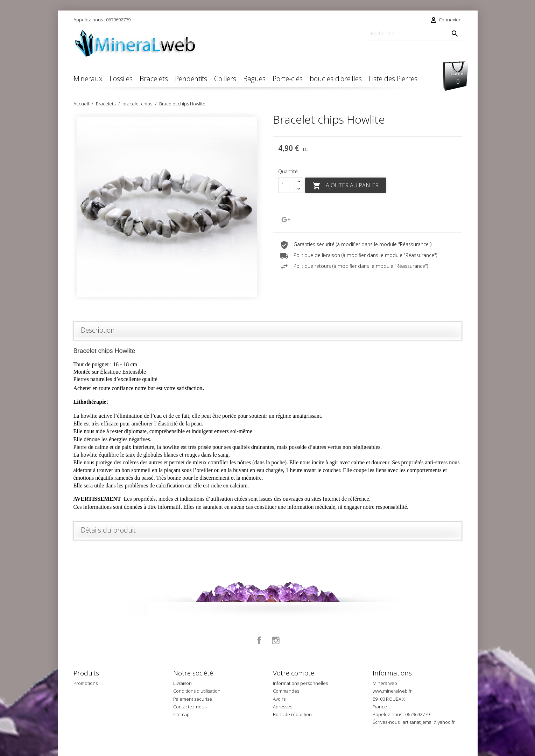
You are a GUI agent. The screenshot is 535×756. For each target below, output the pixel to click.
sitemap (181, 714)
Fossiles (121, 79)
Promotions (86, 683)
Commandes (286, 691)
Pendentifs (191, 79)
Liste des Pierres (393, 79)
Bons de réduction (292, 714)
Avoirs (279, 699)
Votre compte (294, 673)
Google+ (286, 220)
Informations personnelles (300, 683)
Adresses (283, 707)
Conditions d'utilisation (197, 691)
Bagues (254, 79)
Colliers (225, 79)
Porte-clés (288, 79)
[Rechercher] (415, 33)
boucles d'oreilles (336, 79)
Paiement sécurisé (193, 699)
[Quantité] (287, 185)
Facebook (259, 640)
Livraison (182, 683)
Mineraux (88, 79)
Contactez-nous (190, 707)
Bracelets (154, 79)
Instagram (276, 640)
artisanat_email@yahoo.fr (429, 722)
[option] (168, 207)
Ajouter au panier (346, 186)
